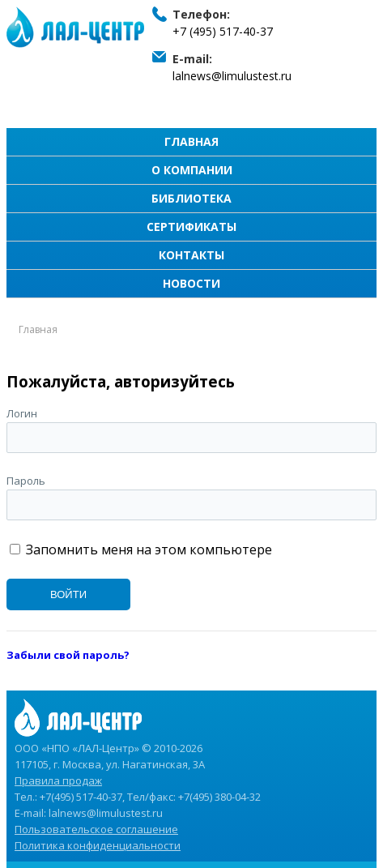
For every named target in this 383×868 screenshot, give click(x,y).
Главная (191, 141)
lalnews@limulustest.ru (232, 76)
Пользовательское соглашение (96, 829)
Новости (191, 283)
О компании (192, 170)
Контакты (191, 255)
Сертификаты (191, 227)
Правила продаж (58, 780)
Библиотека (191, 198)
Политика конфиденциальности (98, 845)
